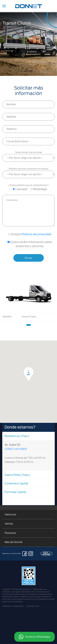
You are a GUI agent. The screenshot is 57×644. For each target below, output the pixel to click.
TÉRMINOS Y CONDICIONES (13, 606)
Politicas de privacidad (36, 234)
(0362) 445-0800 (16, 449)
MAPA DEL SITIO (33, 606)
